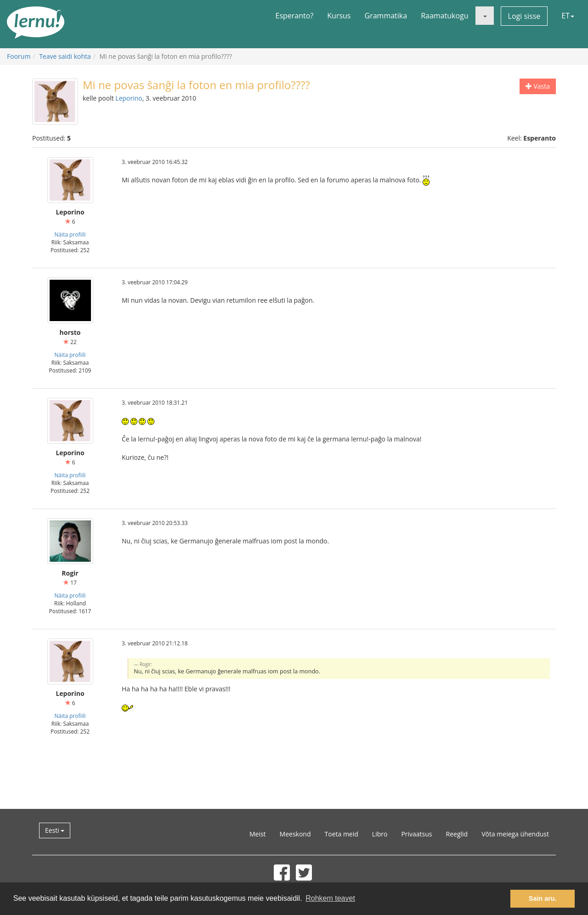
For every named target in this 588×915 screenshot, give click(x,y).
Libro (380, 834)
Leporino (129, 98)
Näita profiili (70, 234)
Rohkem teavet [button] (330, 898)
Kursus (339, 16)
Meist (258, 834)
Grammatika (386, 16)
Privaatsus (416, 834)
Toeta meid (342, 834)
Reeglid (457, 834)
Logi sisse (524, 16)
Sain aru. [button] (543, 898)
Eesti (55, 830)
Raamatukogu (444, 16)
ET (568, 16)
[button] (485, 16)
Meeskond (295, 834)
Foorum (19, 56)
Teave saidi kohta (65, 56)
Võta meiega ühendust (515, 834)
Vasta (538, 86)
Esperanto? (295, 16)
